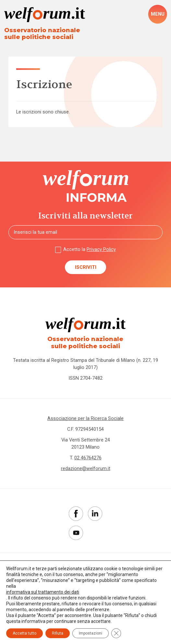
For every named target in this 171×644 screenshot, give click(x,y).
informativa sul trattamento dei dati (43, 592)
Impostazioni (91, 633)
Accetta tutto (24, 633)
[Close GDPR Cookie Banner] (116, 633)
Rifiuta (58, 633)
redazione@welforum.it (86, 468)
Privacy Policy (101, 249)
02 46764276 (88, 458)
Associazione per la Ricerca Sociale (85, 418)
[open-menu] (158, 14)
